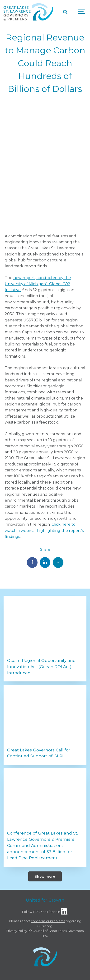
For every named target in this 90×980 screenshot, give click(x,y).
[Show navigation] (82, 12)
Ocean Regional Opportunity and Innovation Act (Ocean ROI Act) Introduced (41, 667)
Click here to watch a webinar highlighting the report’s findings (44, 530)
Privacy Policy (17, 931)
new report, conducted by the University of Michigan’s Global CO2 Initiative (38, 284)
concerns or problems (48, 921)
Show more (45, 876)
